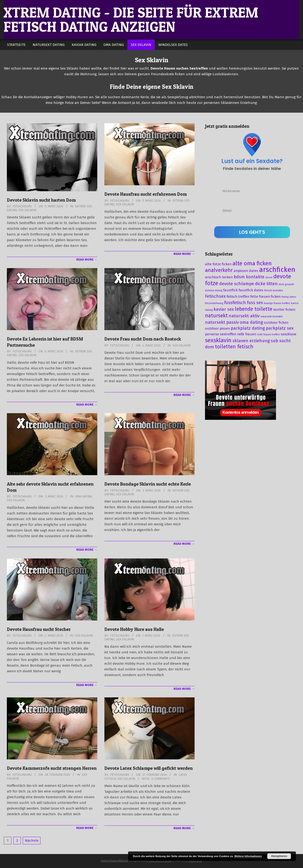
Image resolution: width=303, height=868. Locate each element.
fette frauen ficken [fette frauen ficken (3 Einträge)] (265, 297)
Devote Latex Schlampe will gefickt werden (149, 768)
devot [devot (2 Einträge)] (269, 277)
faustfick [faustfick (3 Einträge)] (230, 290)
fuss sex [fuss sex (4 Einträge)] (255, 303)
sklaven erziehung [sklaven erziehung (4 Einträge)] (251, 341)
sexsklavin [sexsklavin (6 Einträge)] (218, 340)
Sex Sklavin (27, 210)
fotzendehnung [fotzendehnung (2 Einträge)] (214, 303)
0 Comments (160, 779)
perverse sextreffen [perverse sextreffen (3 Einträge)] (221, 334)
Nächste (32, 841)
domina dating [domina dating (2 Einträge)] (214, 290)
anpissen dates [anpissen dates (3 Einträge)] (246, 271)
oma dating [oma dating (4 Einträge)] (251, 322)
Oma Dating (84, 496)
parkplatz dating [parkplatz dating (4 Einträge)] (248, 328)
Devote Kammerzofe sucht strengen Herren (52, 768)
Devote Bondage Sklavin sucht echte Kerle (148, 484)
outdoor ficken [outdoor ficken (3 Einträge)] (276, 323)
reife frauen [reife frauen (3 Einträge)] (247, 334)
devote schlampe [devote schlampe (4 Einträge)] (237, 284)
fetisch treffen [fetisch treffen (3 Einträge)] (238, 297)
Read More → (87, 259)
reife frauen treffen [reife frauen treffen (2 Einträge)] (268, 334)
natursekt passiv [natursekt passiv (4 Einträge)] (222, 322)
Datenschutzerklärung (115, 861)
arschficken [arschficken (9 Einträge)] (277, 270)
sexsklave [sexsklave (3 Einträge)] (289, 334)
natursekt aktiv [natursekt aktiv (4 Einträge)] (244, 316)
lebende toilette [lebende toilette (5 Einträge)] (254, 309)
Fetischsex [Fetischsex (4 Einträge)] (215, 296)
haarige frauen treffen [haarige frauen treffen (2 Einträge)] (277, 303)
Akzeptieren (279, 856)
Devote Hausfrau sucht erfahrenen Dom (146, 194)
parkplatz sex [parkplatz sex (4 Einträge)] (280, 328)
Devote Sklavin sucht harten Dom (41, 200)
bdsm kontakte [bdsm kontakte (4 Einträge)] (249, 277)
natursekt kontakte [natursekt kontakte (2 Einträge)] (272, 317)
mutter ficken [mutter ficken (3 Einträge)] (284, 310)
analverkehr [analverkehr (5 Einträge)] (219, 270)
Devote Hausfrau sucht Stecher (39, 629)
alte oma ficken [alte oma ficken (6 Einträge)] (252, 263)
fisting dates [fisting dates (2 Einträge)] (289, 297)
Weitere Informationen (248, 856)
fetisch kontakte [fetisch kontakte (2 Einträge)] (274, 290)
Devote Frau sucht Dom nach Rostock (143, 339)
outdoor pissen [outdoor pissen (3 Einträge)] (217, 328)
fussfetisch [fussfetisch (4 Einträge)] (235, 303)
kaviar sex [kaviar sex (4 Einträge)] (224, 309)
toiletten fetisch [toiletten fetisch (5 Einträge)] (234, 347)
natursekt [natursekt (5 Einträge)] (216, 316)
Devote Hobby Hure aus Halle (134, 629)
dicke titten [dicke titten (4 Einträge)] (266, 284)
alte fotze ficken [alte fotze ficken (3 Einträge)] (218, 264)
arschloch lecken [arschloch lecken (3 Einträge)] (219, 277)
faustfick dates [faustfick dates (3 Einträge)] (251, 290)
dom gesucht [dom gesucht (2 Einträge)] (286, 284)
